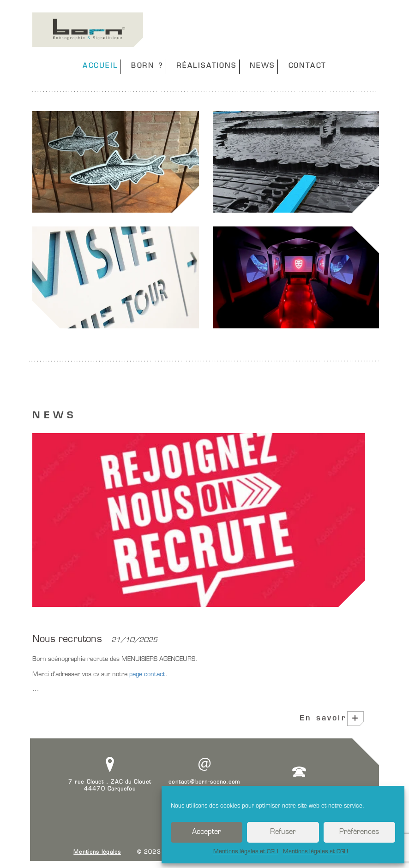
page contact (146, 675)
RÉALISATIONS (207, 66)
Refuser (283, 832)
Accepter (207, 832)
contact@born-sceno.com (204, 782)
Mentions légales (97, 853)
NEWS (262, 66)
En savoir (330, 719)
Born (88, 30)
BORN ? (147, 66)
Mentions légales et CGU (246, 852)
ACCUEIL (100, 66)
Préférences (359, 832)
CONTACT (308, 66)
